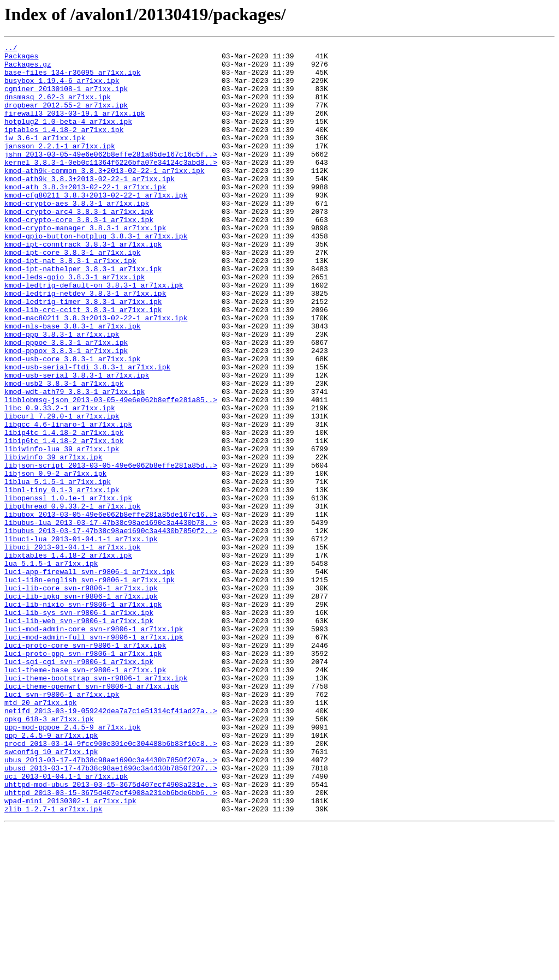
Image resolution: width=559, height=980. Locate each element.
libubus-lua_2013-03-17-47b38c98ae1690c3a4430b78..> (111, 619)
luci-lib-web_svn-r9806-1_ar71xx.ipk (79, 737)
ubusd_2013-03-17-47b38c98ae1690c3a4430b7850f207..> (111, 913)
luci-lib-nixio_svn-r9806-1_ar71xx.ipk (83, 717)
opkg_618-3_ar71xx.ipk (49, 854)
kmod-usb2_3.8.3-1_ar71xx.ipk (64, 452)
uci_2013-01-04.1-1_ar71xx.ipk (66, 923)
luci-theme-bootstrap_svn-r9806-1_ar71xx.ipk (96, 805)
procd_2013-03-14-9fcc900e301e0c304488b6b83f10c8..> (111, 884)
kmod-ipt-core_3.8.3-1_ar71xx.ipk (73, 295)
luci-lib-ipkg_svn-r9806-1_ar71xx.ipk (81, 707)
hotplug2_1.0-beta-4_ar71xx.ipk (68, 138)
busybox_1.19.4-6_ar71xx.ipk (62, 88)
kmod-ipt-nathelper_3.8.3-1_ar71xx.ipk (83, 314)
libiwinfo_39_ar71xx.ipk (53, 540)
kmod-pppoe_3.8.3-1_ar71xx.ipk (66, 403)
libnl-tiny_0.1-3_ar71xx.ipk (62, 579)
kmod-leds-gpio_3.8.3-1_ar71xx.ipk (75, 324)
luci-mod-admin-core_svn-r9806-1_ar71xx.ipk (94, 746)
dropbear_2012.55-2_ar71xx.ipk (66, 118)
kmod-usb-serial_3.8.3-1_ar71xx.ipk (77, 442)
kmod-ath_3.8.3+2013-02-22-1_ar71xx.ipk (85, 216)
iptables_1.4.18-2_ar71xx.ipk (64, 147)
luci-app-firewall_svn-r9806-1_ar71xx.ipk (90, 678)
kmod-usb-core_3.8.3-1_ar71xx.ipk (73, 422)
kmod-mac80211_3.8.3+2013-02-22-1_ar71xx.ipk (96, 373)
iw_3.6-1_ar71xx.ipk (45, 157)
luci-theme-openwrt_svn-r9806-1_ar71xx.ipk (92, 815)
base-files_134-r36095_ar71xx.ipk (73, 79)
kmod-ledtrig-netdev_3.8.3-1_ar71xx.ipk (85, 344)
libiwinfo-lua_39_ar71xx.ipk (62, 530)
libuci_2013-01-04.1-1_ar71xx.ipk (73, 648)
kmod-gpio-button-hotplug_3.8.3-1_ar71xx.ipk (96, 275)
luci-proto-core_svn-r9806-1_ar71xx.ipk (85, 766)
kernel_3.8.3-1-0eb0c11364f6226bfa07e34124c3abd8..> (111, 187)
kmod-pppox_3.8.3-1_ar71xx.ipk (66, 413)
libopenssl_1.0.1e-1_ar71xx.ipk (68, 589)
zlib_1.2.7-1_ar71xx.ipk (53, 963)
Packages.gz (28, 69)
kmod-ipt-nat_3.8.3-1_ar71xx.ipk (70, 304)
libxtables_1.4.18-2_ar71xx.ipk (68, 658)
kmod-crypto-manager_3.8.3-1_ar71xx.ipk (85, 265)
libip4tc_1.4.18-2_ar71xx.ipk (64, 511)
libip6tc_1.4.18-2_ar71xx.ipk (64, 521)
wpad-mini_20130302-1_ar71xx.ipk (70, 953)
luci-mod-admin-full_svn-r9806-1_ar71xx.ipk (94, 756)
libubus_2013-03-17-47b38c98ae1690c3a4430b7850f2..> (111, 629)
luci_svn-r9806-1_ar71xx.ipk (62, 825)
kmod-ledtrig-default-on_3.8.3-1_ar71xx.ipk (94, 334)
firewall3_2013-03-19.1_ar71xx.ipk (75, 128)
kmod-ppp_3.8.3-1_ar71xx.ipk (62, 393)
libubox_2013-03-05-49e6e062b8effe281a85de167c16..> (111, 609)
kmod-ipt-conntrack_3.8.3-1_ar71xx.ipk (83, 285)
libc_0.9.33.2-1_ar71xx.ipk (60, 481)
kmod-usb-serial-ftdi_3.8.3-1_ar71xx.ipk (87, 432)
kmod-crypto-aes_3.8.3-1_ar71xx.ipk (77, 236)
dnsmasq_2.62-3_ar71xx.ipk (58, 108)
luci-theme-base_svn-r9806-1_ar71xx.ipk (85, 796)
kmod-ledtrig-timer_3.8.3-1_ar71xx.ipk (83, 354)
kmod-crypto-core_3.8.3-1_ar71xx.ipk (79, 255)
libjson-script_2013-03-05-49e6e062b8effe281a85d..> (111, 550)
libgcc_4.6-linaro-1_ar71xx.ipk (68, 501)
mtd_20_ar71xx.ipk (41, 835)
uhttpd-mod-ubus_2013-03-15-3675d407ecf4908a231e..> (111, 933)
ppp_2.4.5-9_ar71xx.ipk (51, 874)
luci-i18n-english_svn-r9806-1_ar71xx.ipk (90, 688)
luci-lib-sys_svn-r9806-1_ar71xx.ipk (79, 727)
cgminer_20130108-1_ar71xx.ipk (66, 98)
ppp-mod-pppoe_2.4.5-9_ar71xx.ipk (73, 864)
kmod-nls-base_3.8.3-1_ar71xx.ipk (73, 383)
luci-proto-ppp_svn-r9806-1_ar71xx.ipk (83, 776)
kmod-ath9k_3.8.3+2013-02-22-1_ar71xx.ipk (90, 206)
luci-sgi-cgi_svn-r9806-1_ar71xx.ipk (79, 786)
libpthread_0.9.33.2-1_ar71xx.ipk (73, 599)
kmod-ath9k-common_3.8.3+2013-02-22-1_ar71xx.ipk (105, 196)
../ (11, 49)
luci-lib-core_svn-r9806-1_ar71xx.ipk (81, 697)
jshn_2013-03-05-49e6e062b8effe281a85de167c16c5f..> (111, 177)
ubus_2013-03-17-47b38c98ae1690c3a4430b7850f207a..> (111, 904)
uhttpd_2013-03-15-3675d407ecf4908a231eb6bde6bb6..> (111, 943)
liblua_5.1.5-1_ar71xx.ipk (58, 570)
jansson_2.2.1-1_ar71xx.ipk (60, 167)
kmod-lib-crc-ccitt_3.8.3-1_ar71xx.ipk (83, 363)
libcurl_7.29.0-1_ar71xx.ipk (62, 491)
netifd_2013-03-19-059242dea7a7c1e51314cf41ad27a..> (111, 845)
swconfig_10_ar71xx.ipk (51, 894)
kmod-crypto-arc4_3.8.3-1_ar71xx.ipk (79, 246)
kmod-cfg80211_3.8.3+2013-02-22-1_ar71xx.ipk (96, 226)
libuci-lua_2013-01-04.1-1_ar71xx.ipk (81, 638)
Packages (21, 59)
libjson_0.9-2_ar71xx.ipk (55, 560)
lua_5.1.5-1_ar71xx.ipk (51, 668)
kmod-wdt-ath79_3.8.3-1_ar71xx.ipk (75, 462)
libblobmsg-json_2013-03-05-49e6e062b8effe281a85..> (111, 471)
